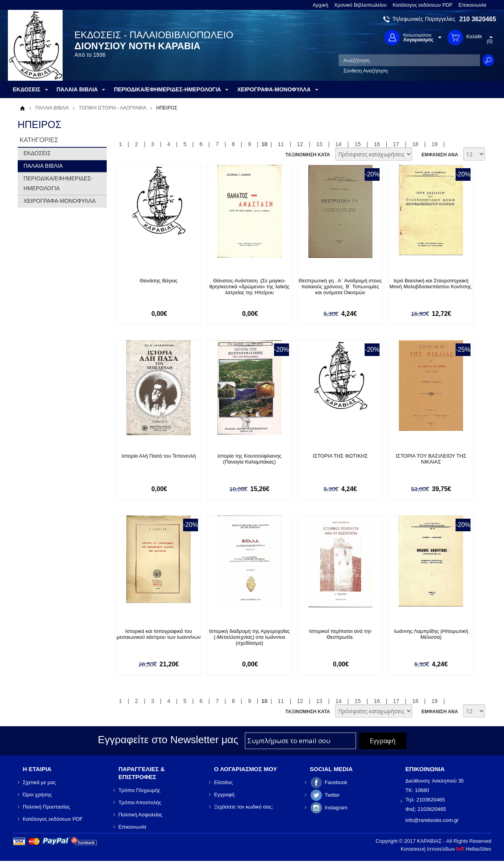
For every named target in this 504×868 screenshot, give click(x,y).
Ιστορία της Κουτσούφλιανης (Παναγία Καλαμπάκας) (249, 459)
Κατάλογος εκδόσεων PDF (422, 5)
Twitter (332, 795)
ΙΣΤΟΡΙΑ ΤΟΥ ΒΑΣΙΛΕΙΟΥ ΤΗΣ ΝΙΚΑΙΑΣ (431, 459)
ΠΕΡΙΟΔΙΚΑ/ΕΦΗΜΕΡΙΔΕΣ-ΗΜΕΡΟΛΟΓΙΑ (58, 183)
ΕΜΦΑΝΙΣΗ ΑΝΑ (440, 155)
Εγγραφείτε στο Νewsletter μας (168, 740)
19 (435, 144)
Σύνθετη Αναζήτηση (366, 71)
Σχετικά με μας (39, 782)
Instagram (336, 808)
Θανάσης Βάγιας (159, 281)
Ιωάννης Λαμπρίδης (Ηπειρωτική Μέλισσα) (431, 634)
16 (377, 144)
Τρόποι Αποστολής (140, 802)
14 (339, 144)
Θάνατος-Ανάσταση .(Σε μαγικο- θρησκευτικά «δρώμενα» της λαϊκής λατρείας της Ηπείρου (250, 287)
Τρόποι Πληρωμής (140, 790)
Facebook (336, 782)
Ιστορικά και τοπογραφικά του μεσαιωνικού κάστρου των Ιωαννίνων (158, 634)
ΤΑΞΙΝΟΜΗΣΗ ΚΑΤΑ (308, 155)
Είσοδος (224, 782)
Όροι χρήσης (37, 795)
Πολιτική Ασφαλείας (141, 815)
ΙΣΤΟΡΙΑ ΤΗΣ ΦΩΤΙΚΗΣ (340, 456)
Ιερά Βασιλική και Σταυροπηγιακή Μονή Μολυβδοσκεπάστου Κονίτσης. (431, 284)
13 (319, 144)
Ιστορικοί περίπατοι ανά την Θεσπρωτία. (340, 634)
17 (396, 144)
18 (415, 144)
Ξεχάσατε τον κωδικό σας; (244, 807)
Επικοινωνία (472, 5)
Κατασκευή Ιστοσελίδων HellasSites (446, 849)
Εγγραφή (224, 795)
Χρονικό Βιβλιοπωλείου (361, 5)
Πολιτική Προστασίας (46, 807)
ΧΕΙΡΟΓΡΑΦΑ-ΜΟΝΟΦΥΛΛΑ (60, 201)
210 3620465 (478, 19)
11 (281, 144)
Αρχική (321, 5)
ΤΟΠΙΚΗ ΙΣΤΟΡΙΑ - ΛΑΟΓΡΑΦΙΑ (113, 108)
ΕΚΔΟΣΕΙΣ (37, 153)
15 (358, 144)
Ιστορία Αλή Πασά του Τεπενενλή (159, 456)
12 (300, 144)
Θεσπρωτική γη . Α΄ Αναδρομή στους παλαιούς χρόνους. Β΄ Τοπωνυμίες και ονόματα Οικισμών (340, 287)
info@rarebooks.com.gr (432, 820)
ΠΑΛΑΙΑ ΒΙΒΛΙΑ (52, 108)
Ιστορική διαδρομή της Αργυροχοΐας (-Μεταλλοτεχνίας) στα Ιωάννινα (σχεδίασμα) (249, 637)
